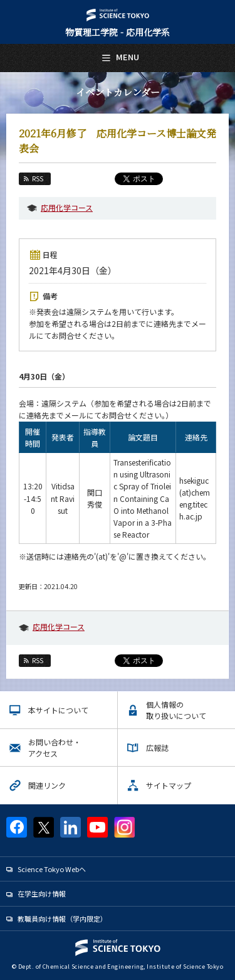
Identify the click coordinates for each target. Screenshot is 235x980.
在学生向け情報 (42, 893)
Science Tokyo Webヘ (52, 869)
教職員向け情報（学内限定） (62, 919)
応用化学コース (67, 207)
